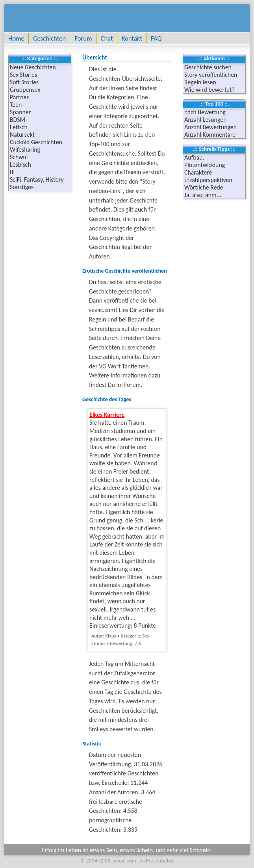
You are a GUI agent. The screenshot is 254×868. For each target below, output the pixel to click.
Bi (12, 172)
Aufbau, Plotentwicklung (205, 161)
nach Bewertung (205, 112)
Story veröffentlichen (211, 75)
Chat (107, 38)
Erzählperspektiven (208, 180)
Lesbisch (20, 164)
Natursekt (22, 135)
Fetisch (19, 127)
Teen (16, 105)
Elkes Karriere (107, 415)
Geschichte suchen (208, 67)
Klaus (110, 636)
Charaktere (198, 172)
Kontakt (132, 38)
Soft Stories (24, 82)
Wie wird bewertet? (210, 90)
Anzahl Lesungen (205, 120)
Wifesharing (25, 150)
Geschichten (49, 38)
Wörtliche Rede (204, 187)
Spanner (20, 112)
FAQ (156, 38)
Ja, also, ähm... (203, 195)
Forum (83, 38)
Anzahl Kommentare (210, 135)
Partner (19, 97)
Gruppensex (25, 90)
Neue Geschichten (33, 67)
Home (16, 38)
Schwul (19, 157)
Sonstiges (22, 187)
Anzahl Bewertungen (210, 127)
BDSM (18, 120)
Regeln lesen (200, 82)
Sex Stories (23, 75)
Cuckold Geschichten (36, 142)
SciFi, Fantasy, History (37, 179)
